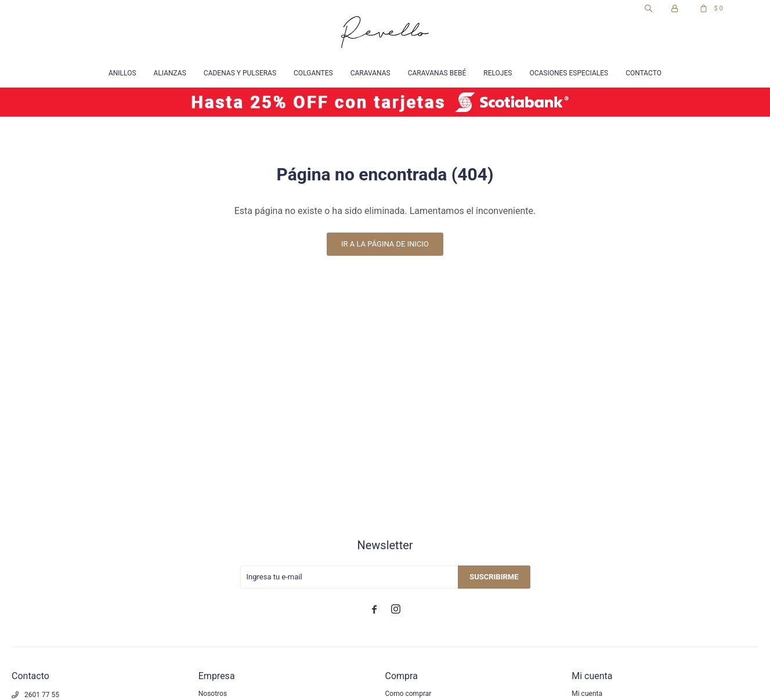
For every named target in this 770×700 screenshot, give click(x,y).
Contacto (644, 73)
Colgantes (313, 73)
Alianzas (170, 73)
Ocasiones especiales (569, 73)
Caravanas (370, 73)
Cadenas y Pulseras (240, 73)
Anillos (122, 73)
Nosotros (213, 694)
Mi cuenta (587, 694)
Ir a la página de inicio (385, 244)
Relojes (498, 73)
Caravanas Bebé (437, 73)
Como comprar (409, 694)
